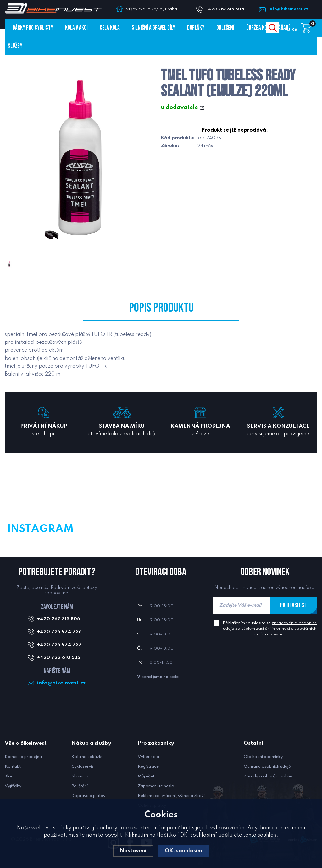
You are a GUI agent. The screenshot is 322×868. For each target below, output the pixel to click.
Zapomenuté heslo (156, 786)
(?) (202, 108)
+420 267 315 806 (59, 619)
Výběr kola (148, 757)
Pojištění (80, 786)
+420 (227, 9)
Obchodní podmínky (263, 757)
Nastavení (133, 851)
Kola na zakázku (87, 757)
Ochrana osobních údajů (267, 767)
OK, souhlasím (183, 851)
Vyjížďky (13, 786)
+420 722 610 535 (59, 658)
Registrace (148, 767)
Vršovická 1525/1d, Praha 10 (154, 9)
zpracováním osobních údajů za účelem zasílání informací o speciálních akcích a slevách (270, 629)
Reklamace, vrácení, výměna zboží (171, 796)
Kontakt (13, 767)
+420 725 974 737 (59, 645)
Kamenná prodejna (23, 757)
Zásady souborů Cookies (268, 776)
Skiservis (80, 776)
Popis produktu (161, 308)
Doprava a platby (88, 796)
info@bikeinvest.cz (289, 9)
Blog (9, 776)
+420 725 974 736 (59, 632)
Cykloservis (83, 767)
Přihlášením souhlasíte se (270, 629)
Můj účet (146, 776)
